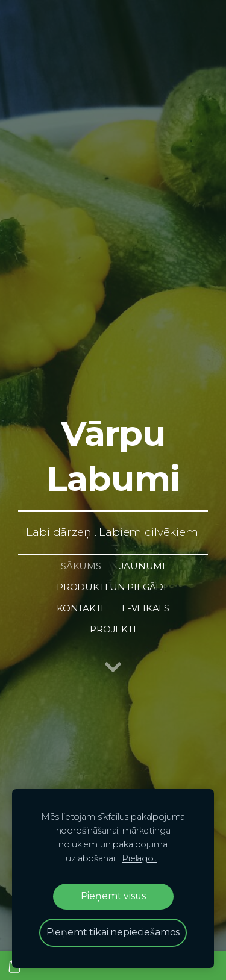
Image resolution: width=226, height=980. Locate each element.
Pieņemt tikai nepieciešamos (113, 932)
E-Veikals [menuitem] (146, 608)
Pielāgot (140, 858)
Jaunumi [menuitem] (142, 566)
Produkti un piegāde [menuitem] (113, 587)
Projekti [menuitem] (113, 629)
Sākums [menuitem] (81, 566)
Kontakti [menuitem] (80, 608)
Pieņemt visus (113, 896)
